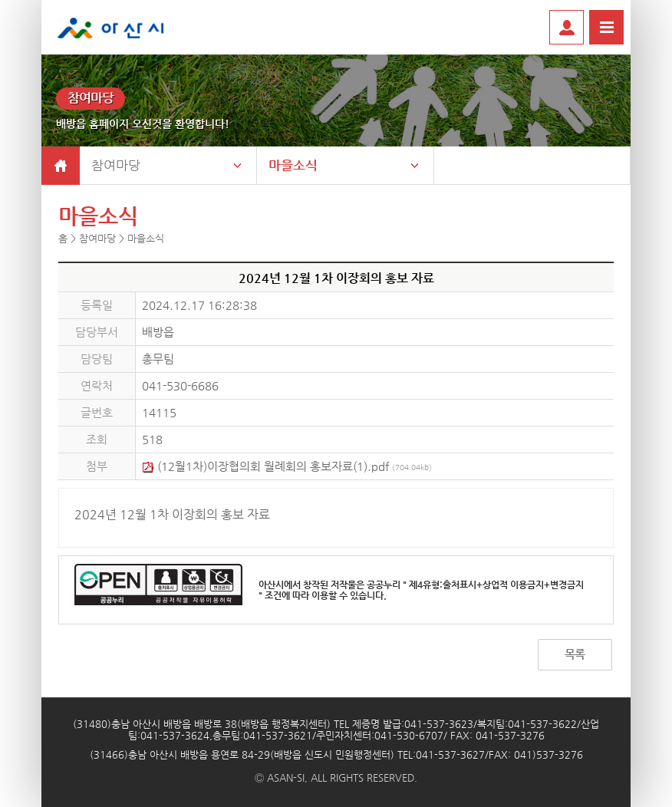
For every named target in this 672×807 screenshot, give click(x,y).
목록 (575, 654)
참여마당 (116, 165)
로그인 (567, 27)
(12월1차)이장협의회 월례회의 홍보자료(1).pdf (287, 466)
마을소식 (293, 165)
